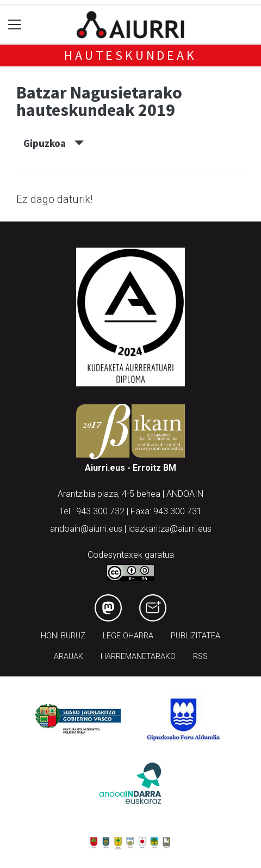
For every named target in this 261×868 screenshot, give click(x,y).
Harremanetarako (138, 657)
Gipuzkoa (54, 143)
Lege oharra (128, 636)
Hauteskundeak (130, 55)
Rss (200, 657)
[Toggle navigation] (15, 25)
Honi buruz (63, 636)
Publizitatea (195, 636)
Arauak (69, 657)
